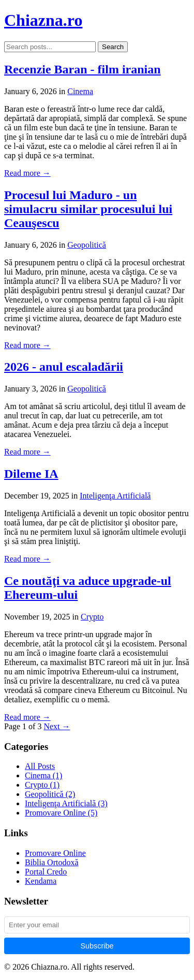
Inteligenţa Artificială (115, 496)
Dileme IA (31, 474)
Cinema (80, 91)
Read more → (27, 173)
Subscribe (97, 946)
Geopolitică (87, 245)
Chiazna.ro (43, 20)
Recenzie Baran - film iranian (83, 69)
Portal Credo (46, 872)
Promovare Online (61, 813)
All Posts (40, 766)
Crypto (92, 617)
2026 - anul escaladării (64, 367)
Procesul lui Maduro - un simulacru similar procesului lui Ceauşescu (88, 209)
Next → (57, 726)
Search (113, 47)
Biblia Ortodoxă (52, 862)
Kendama (41, 881)
